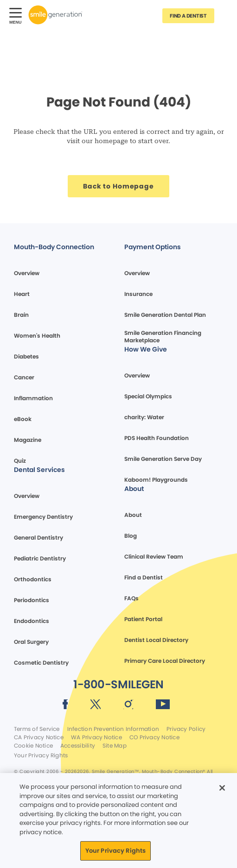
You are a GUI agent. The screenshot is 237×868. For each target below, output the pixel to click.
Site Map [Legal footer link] (115, 746)
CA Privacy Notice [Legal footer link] (39, 737)
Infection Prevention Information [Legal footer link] (113, 729)
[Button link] (225, 15)
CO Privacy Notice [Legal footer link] (154, 737)
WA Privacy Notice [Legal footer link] (96, 737)
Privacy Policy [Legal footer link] (186, 729)
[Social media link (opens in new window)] (65, 706)
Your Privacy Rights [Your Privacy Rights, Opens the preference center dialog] (115, 851)
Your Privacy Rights (41, 755)
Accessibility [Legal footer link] (78, 746)
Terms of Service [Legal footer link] (37, 729)
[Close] (222, 788)
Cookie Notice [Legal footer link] (33, 746)
